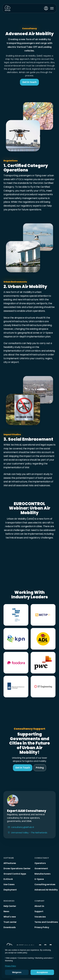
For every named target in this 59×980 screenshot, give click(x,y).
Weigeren (17, 972)
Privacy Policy (10, 966)
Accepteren (42, 972)
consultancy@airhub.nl (23, 827)
